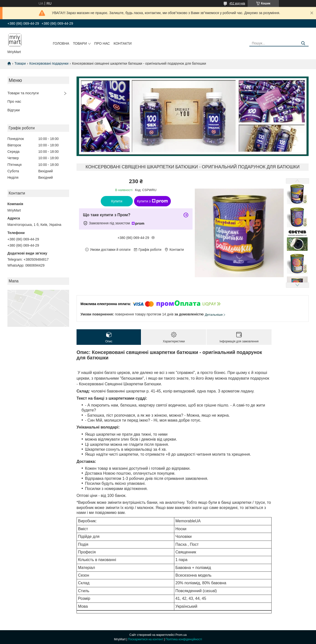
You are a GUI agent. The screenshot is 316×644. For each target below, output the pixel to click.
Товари (80, 43)
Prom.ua (181, 635)
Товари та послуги (23, 93)
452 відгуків (237, 3)
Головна (61, 43)
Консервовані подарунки (49, 63)
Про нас (102, 43)
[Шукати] (303, 43)
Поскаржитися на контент (145, 639)
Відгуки (14, 110)
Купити (117, 201)
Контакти (123, 43)
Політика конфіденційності (184, 639)
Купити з (152, 201)
